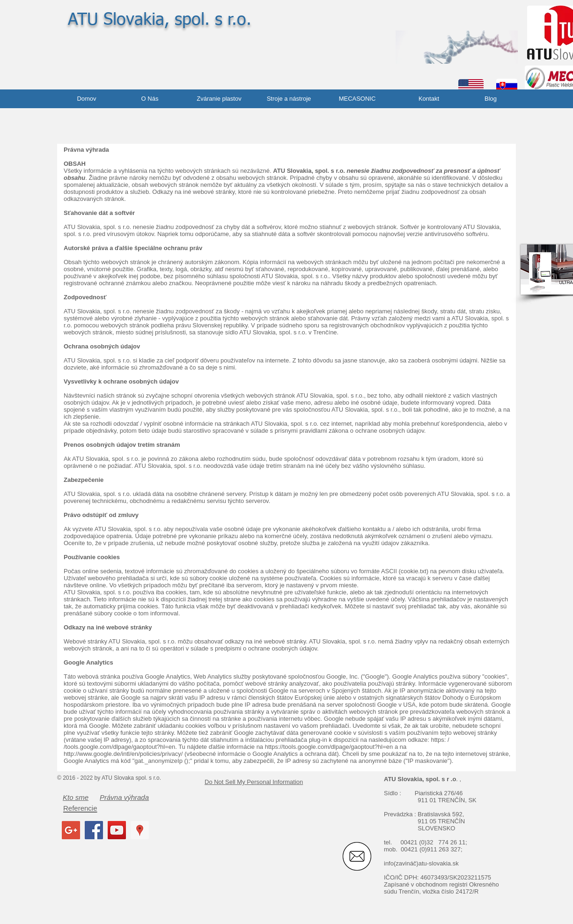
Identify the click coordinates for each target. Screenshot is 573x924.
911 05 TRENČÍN (441, 821)
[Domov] (87, 99)
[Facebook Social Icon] (94, 830)
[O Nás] (150, 99)
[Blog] (491, 99)
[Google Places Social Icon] (140, 830)
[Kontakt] (429, 99)
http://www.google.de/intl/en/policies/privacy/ (123, 754)
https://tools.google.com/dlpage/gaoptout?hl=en (329, 747)
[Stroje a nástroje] (289, 99)
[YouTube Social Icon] (117, 830)
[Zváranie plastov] (219, 99)
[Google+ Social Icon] (71, 830)
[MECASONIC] (357, 99)
